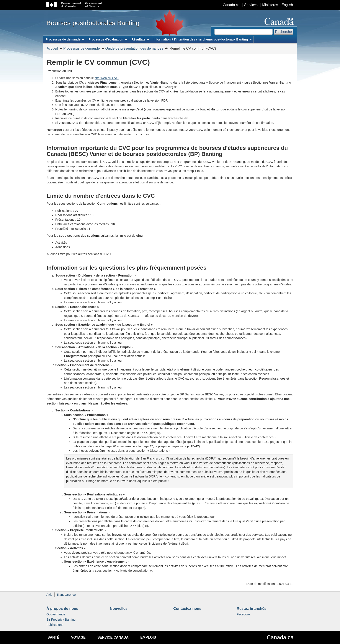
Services (251, 5)
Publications (55, 625)
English (287, 5)
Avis (49, 595)
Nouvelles (119, 608)
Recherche (284, 32)
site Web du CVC (107, 78)
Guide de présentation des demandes (134, 48)
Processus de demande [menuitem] (65, 39)
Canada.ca (231, 5)
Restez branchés (252, 608)
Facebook (244, 614)
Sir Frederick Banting (61, 620)
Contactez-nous (187, 608)
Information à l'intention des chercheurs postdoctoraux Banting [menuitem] (203, 39)
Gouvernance (56, 614)
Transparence (66, 595)
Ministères (270, 5)
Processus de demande (82, 48)
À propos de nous (62, 608)
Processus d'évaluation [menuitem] (108, 39)
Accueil (52, 48)
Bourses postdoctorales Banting (93, 23)
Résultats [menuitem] (140, 39)
